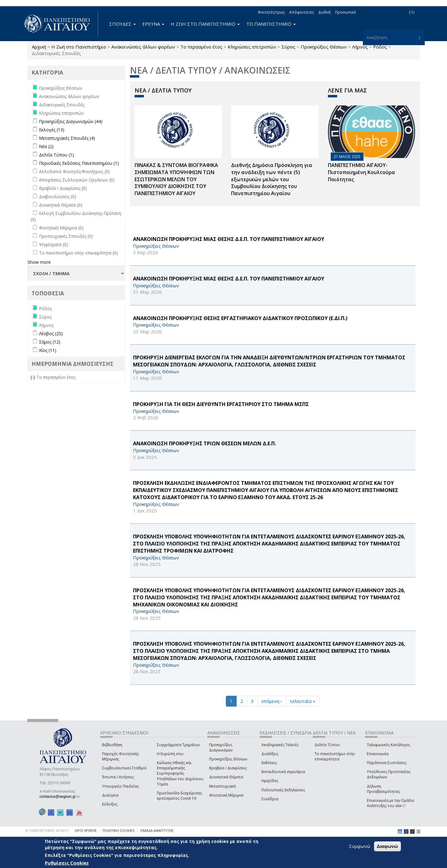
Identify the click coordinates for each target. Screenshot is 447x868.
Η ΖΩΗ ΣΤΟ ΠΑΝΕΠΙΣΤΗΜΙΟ (205, 24)
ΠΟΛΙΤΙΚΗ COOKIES (118, 830)
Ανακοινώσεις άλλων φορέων (143, 47)
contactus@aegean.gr (60, 797)
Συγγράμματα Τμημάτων (178, 745)
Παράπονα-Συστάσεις (387, 763)
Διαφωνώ (387, 846)
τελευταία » (303, 701)
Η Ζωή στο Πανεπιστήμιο (79, 47)
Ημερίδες (270, 781)
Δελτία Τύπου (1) (56, 155)
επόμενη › (272, 701)
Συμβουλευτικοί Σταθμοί (124, 768)
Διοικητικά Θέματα (226, 777)
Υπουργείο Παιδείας (120, 786)
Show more (39, 262)
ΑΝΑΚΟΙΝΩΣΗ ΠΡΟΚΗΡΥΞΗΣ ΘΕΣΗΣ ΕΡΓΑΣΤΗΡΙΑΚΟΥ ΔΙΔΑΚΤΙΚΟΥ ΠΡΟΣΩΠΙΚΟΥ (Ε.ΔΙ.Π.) (240, 318)
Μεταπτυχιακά (222, 786)
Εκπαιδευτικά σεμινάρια (283, 772)
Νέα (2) (46, 146)
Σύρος (288, 47)
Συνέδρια (270, 799)
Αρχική (39, 47)
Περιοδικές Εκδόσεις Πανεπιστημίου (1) (79, 163)
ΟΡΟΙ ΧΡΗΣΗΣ (86, 830)
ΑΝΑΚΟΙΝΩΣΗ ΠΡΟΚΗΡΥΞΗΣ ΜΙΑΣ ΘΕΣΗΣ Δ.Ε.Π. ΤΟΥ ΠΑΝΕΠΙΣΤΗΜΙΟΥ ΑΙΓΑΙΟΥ (229, 239)
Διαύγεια (110, 795)
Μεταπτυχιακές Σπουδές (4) (67, 138)
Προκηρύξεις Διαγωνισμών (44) (71, 121)
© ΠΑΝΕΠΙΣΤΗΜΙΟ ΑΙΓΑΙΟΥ (47, 830)
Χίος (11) (48, 350)
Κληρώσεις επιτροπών (252, 47)
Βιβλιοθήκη (112, 745)
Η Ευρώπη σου (170, 754)
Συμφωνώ (360, 846)
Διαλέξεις (270, 754)
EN (412, 12)
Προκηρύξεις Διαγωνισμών (221, 747)
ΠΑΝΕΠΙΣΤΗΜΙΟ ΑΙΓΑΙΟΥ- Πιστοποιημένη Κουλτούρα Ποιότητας (361, 172)
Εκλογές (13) (52, 130)
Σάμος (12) (50, 342)
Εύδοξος (110, 804)
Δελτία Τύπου (327, 745)
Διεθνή (325, 12)
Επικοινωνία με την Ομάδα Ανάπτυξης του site (390, 803)
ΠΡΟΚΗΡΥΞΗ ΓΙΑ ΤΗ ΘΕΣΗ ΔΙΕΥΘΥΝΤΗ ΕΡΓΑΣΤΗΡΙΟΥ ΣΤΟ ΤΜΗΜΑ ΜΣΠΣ (221, 404)
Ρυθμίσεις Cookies (67, 863)
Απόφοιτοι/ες (302, 12)
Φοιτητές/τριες (271, 12)
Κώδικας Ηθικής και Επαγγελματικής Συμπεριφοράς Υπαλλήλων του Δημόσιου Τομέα (180, 773)
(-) (33, 377)
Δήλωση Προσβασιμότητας (383, 789)
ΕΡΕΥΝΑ (153, 24)
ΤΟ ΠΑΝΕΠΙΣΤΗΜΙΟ (271, 24)
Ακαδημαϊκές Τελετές (280, 745)
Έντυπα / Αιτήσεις (118, 777)
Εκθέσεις (269, 763)
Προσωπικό (346, 12)
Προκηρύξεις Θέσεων (324, 47)
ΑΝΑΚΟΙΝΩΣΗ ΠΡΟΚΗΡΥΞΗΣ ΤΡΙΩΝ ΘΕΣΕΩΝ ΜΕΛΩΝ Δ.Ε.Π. (204, 443)
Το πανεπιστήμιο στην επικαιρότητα (335, 756)
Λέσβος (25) (51, 334)
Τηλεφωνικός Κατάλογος (389, 745)
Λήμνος (360, 47)
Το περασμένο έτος (201, 47)
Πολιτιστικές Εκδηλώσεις (283, 790)
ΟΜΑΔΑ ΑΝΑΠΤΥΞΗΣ (157, 830)
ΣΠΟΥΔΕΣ (122, 24)
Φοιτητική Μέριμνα (226, 795)
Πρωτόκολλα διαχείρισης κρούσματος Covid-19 (179, 796)
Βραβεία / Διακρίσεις (228, 768)
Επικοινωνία (378, 754)
